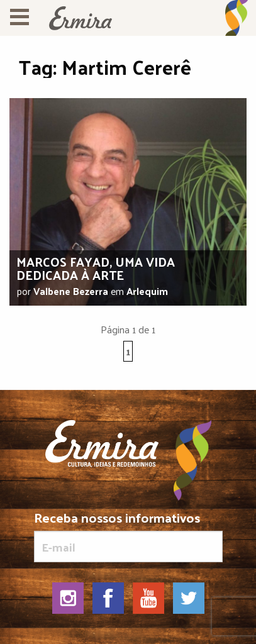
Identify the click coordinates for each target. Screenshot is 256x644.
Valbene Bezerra (71, 291)
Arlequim (147, 291)
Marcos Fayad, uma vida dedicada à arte (96, 268)
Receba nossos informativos (128, 536)
